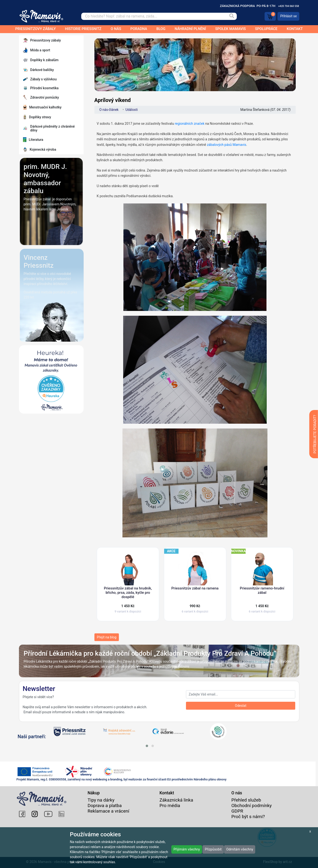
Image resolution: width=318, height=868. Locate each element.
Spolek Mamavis (231, 29)
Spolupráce (266, 29)
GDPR (237, 811)
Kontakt (295, 29)
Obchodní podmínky (252, 806)
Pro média (170, 806)
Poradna (139, 29)
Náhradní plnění (190, 29)
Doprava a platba (105, 806)
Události (131, 110)
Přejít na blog (107, 637)
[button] (147, 746)
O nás (116, 29)
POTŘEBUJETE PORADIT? (315, 434)
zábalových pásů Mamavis (226, 145)
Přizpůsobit (213, 849)
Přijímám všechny (187, 849)
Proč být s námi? (248, 817)
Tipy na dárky (101, 800)
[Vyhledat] (232, 16)
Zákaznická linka (176, 800)
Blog (161, 29)
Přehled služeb (246, 800)
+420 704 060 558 (289, 6)
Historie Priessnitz (83, 29)
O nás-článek (109, 110)
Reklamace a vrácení (109, 811)
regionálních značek (190, 124)
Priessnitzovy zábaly (36, 29)
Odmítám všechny (240, 849)
